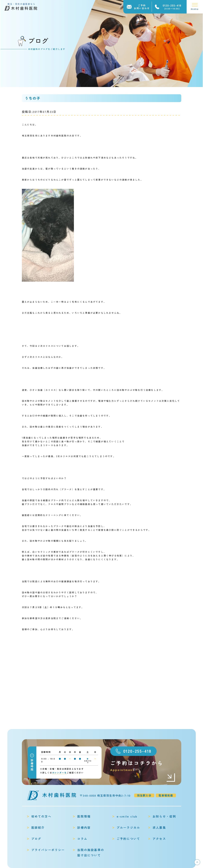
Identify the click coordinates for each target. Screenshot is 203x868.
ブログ (36, 839)
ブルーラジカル (128, 827)
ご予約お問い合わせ (142, 7)
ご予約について (128, 839)
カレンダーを (59, 773)
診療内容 (84, 827)
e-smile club (127, 816)
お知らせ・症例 (164, 816)
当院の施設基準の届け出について (91, 852)
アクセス (159, 839)
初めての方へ (41, 816)
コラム (82, 839)
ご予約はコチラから (143, 766)
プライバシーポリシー (48, 850)
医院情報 (84, 816)
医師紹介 (38, 827)
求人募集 (159, 827)
